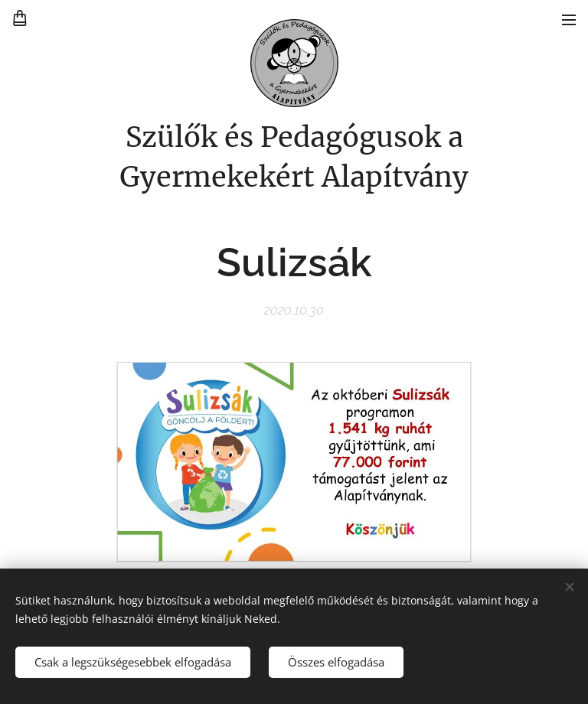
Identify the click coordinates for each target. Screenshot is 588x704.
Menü (569, 20)
